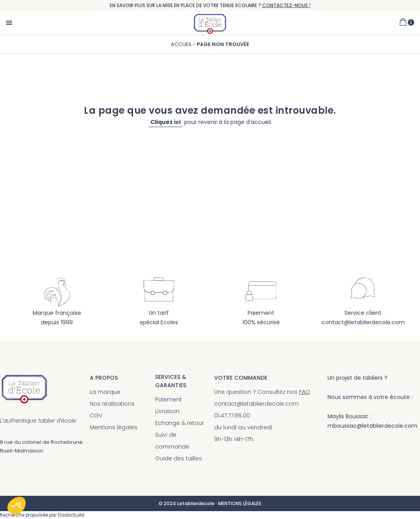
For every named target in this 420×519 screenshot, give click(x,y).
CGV (96, 416)
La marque (105, 392)
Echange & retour (179, 423)
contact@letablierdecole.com (363, 322)
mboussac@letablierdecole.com (372, 426)
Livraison (167, 411)
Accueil (182, 44)
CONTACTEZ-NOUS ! (286, 5)
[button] (17, 506)
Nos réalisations (112, 404)
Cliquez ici (166, 122)
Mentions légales (114, 427)
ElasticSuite (71, 515)
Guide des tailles (179, 458)
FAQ (305, 392)
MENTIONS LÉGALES (240, 503)
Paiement (168, 399)
